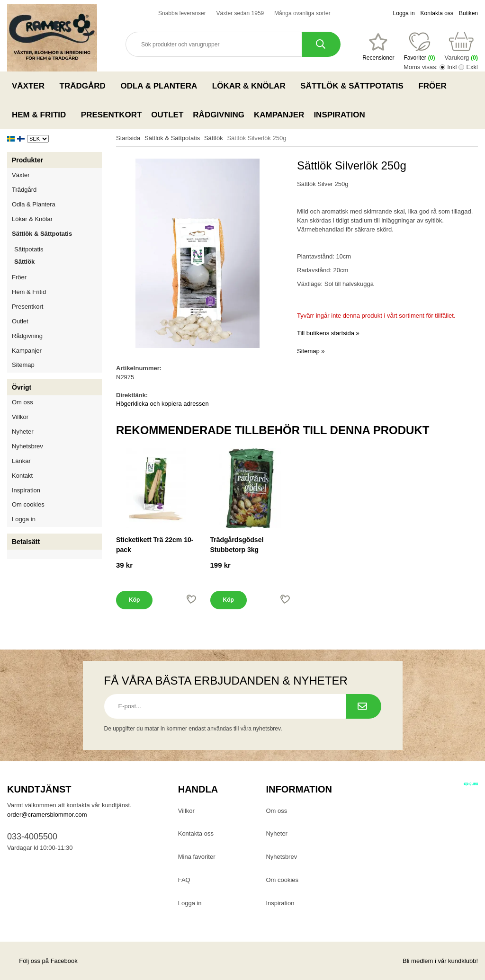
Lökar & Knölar (251, 86)
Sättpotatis (29, 249)
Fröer (435, 86)
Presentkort (111, 115)
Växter (31, 86)
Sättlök (24, 262)
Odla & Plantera (161, 86)
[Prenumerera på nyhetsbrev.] (364, 706)
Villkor (20, 417)
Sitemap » (311, 351)
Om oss (22, 402)
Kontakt (22, 476)
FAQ (184, 880)
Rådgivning (219, 115)
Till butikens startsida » (328, 333)
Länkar (21, 461)
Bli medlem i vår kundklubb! (440, 961)
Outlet (167, 115)
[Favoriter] (378, 47)
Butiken (468, 13)
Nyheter (23, 432)
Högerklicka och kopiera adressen (162, 404)
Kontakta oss (437, 13)
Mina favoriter (197, 857)
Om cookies (28, 504)
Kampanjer (279, 115)
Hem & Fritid (42, 115)
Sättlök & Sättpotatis (355, 86)
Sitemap (23, 365)
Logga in (404, 13)
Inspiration (339, 115)
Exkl (472, 67)
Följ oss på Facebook (42, 961)
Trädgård (85, 86)
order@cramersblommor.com (47, 815)
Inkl (452, 67)
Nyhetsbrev (27, 446)
